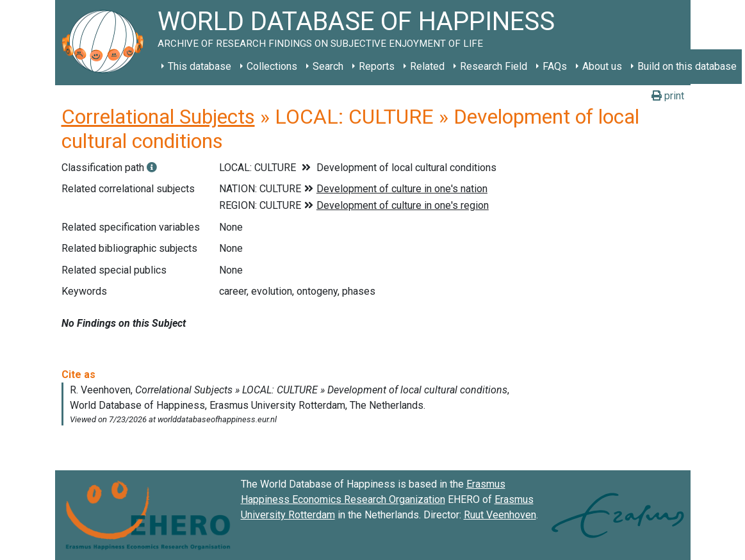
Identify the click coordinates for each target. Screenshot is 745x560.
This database (200, 66)
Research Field (494, 66)
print (668, 96)
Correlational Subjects (158, 117)
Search (328, 66)
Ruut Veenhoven (500, 515)
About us (602, 66)
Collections (272, 66)
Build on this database (687, 66)
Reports (377, 66)
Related (427, 66)
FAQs (555, 66)
